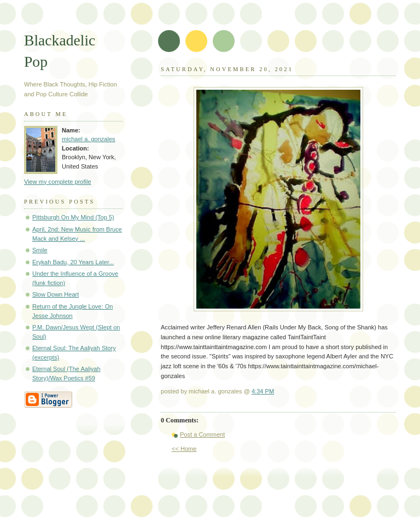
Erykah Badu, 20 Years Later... (73, 262)
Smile (40, 250)
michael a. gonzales (89, 139)
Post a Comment (202, 434)
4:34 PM (263, 391)
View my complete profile (58, 182)
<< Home (184, 449)
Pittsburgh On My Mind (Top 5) (73, 217)
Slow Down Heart (56, 294)
